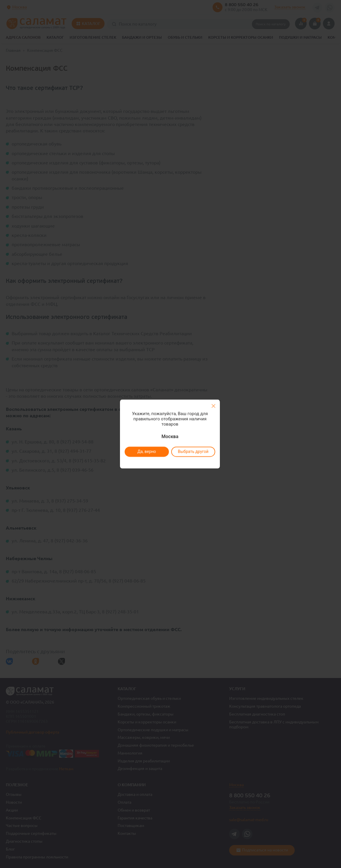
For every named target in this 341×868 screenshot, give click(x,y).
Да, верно (147, 452)
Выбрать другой (193, 452)
